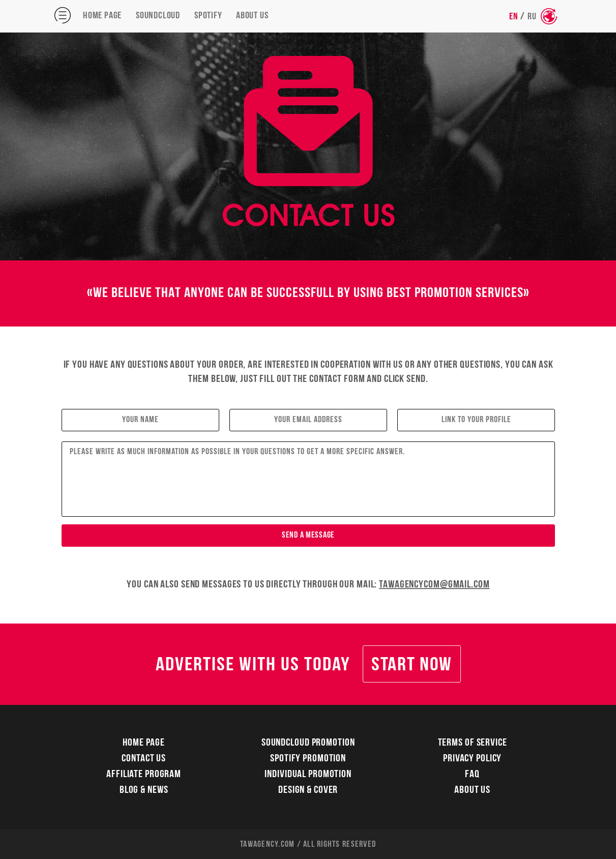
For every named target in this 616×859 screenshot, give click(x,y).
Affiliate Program (144, 775)
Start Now (411, 665)
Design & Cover (308, 791)
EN (514, 17)
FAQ (473, 775)
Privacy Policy (472, 759)
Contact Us (144, 759)
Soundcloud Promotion (308, 743)
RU (532, 17)
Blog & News (143, 791)
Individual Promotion (308, 775)
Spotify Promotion (308, 759)
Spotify (208, 16)
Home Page (102, 16)
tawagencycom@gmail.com (434, 585)
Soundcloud (158, 16)
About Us (252, 16)
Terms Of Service (473, 743)
